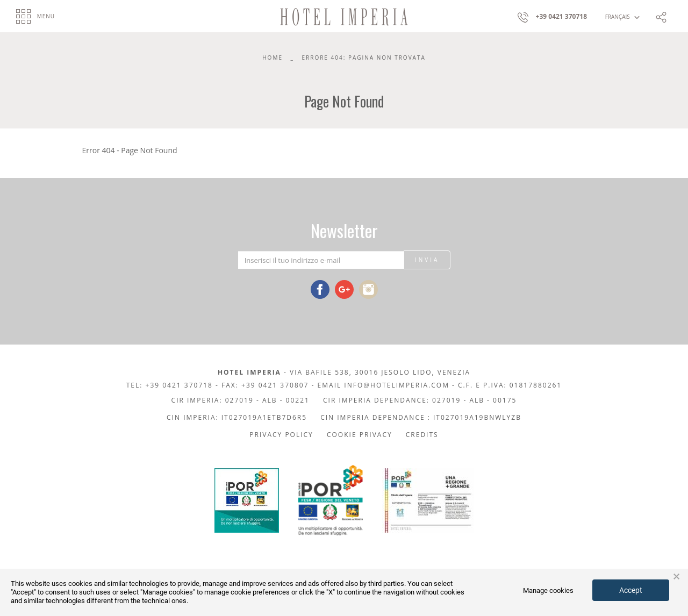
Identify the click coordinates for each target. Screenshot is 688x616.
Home (273, 58)
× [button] (676, 577)
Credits (422, 435)
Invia (427, 260)
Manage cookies (548, 590)
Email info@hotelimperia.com (384, 385)
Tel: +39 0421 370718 (170, 385)
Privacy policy (281, 435)
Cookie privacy (360, 435)
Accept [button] (631, 590)
